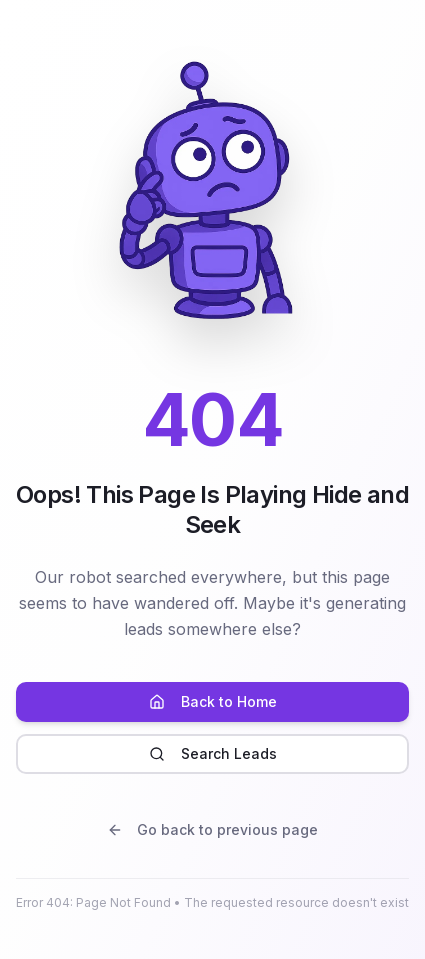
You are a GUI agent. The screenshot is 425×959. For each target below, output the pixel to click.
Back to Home (213, 701)
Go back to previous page (212, 829)
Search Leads (213, 753)
